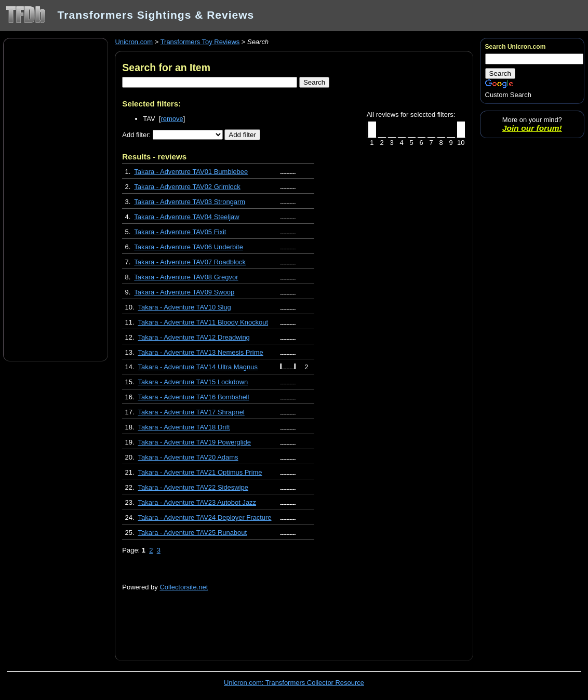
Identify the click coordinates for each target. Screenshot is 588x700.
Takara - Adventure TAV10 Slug (185, 307)
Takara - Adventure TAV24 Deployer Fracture (205, 517)
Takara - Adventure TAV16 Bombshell (194, 397)
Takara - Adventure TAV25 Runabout (193, 533)
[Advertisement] (56, 199)
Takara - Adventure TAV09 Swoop (184, 292)
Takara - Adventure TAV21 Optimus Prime (200, 472)
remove (172, 119)
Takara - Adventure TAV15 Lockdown (193, 382)
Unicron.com (134, 42)
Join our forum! (532, 128)
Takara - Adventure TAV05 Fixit (180, 232)
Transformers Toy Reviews (200, 42)
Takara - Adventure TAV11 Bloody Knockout (203, 322)
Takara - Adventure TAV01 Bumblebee (191, 172)
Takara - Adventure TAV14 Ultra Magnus (198, 367)
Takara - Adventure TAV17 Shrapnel (191, 412)
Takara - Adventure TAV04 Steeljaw (186, 217)
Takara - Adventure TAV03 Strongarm (190, 202)
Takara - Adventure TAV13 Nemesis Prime (201, 352)
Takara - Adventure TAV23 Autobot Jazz (197, 502)
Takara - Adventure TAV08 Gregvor (186, 277)
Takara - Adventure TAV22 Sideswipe (193, 487)
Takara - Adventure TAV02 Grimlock (187, 187)
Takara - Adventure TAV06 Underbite (189, 247)
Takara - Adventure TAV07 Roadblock (190, 262)
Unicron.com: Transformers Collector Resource (294, 683)
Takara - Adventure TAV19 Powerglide (195, 442)
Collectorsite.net (184, 587)
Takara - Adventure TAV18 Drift (184, 427)
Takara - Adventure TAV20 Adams (188, 457)
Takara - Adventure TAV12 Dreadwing (194, 337)
